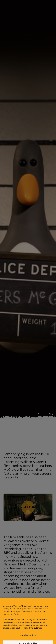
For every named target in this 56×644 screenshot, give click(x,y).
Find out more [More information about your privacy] (36, 630)
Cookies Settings (28, 637)
